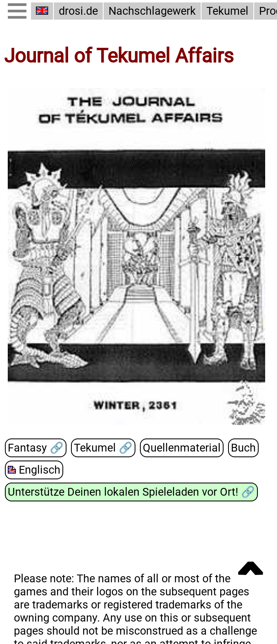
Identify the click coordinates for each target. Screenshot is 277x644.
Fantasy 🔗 (36, 447)
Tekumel (227, 11)
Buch (243, 447)
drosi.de (78, 11)
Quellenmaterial (182, 447)
